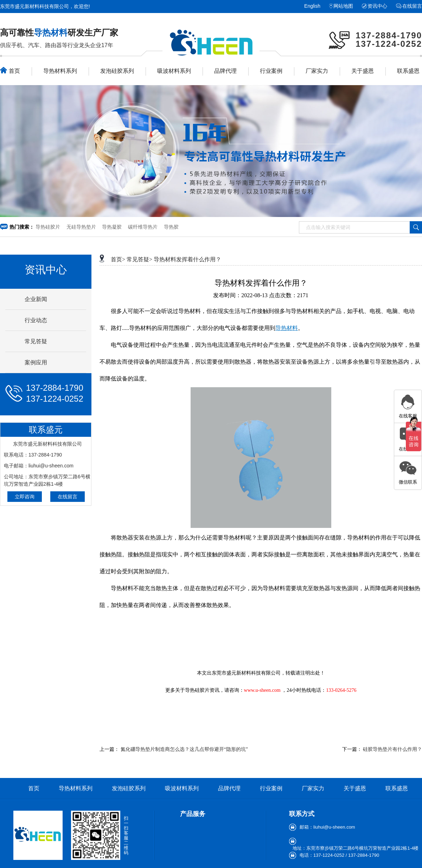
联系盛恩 (408, 71)
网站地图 (343, 6)
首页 (10, 70)
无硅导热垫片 (81, 227)
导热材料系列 (60, 71)
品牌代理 (225, 71)
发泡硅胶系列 (117, 71)
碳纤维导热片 (143, 227)
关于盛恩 (363, 71)
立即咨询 (25, 497)
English (312, 6)
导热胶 (171, 227)
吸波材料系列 (174, 71)
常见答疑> (139, 259)
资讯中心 (377, 6)
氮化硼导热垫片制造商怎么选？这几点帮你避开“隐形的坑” (184, 749)
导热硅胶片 (48, 227)
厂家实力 (317, 71)
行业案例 (271, 71)
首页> (118, 259)
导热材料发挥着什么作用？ (187, 259)
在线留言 (412, 6)
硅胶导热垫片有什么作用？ (392, 749)
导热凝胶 (112, 227)
